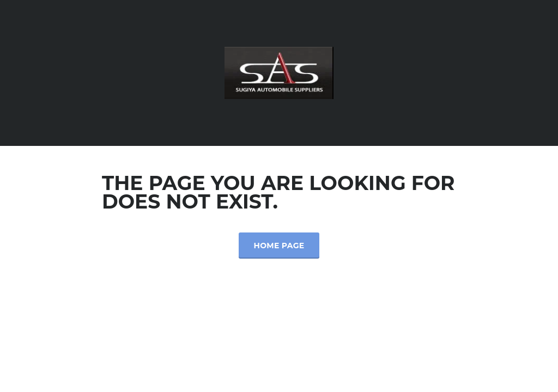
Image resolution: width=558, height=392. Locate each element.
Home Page (279, 246)
